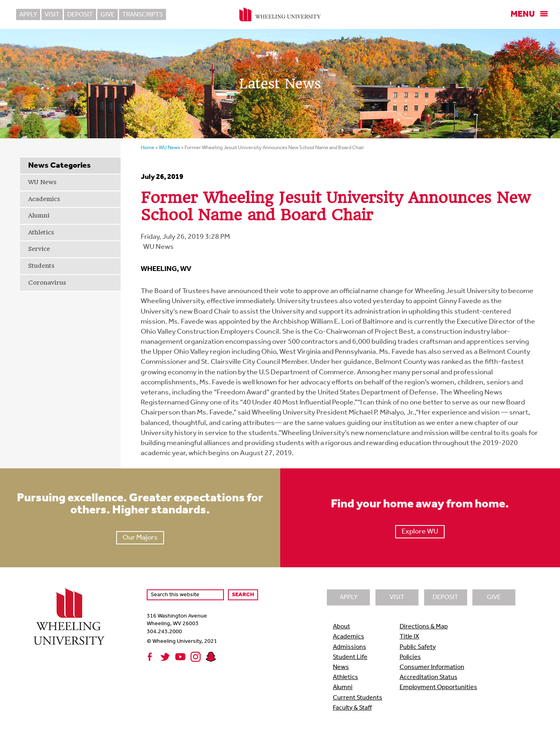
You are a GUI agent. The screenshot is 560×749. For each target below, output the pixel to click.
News (341, 667)
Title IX (409, 637)
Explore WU (420, 532)
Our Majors (140, 538)
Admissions (350, 647)
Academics (44, 199)
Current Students (358, 698)
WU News (42, 182)
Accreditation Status (429, 677)
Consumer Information (432, 667)
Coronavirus (47, 283)
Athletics (41, 232)
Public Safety (418, 647)
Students (41, 266)
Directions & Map (424, 627)
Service (39, 249)
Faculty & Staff (352, 708)
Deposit (80, 15)
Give (108, 15)
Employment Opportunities (438, 687)
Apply (28, 15)
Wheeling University (280, 14)
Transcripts (143, 15)
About (342, 627)
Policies (410, 657)
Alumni (39, 215)
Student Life (350, 657)
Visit (52, 15)
